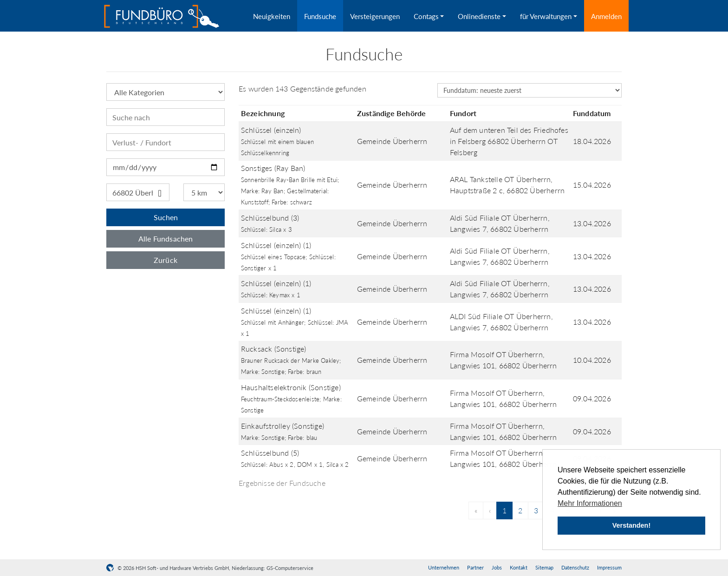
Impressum (609, 567)
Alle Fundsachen (166, 239)
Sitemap (544, 567)
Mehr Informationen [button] (590, 503)
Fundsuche (320, 16)
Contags (426, 16)
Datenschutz (575, 567)
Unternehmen (444, 567)
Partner (475, 567)
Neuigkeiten (272, 16)
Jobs (497, 567)
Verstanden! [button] (631, 525)
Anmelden (606, 16)
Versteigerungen (375, 16)
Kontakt (519, 567)
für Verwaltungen (546, 16)
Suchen (166, 217)
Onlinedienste (479, 16)
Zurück (166, 260)
